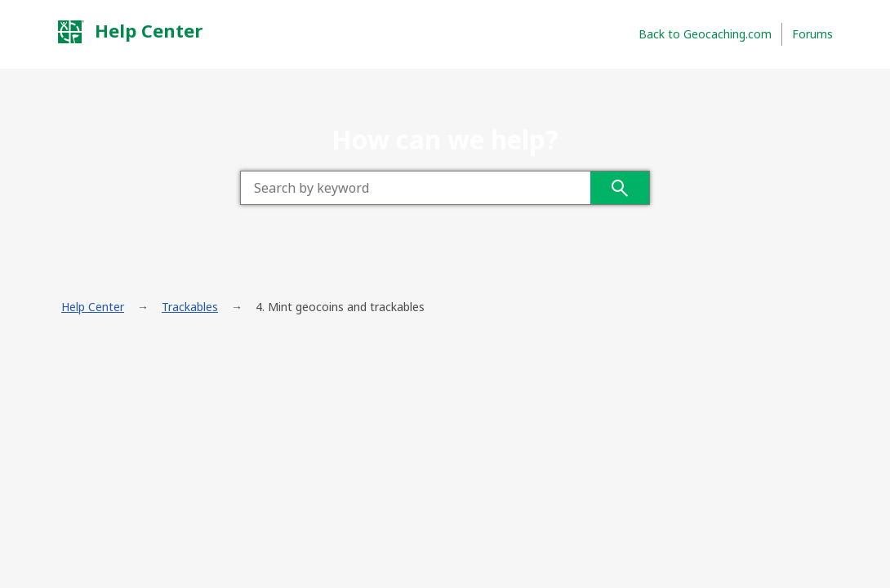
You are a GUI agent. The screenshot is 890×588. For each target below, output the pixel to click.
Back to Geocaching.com (705, 34)
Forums (812, 34)
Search (620, 188)
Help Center (130, 31)
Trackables (190, 307)
